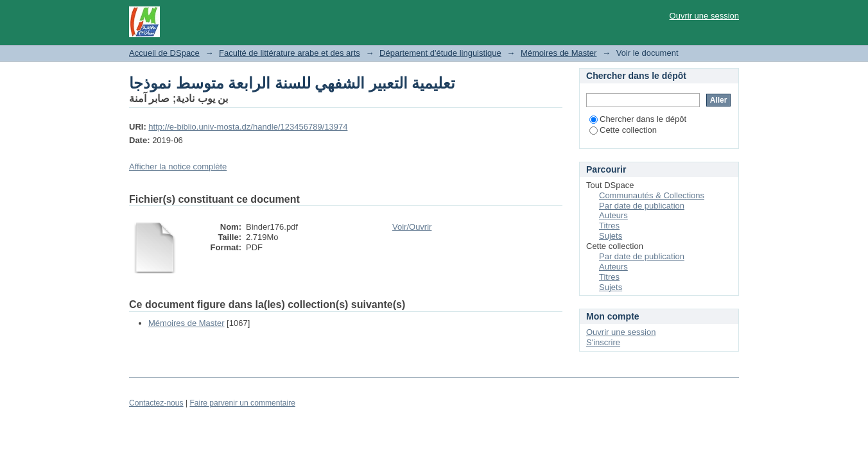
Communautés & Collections (652, 195)
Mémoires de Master (559, 53)
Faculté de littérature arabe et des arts (290, 53)
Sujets (611, 236)
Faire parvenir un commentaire (242, 403)
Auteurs (613, 215)
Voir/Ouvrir (412, 227)
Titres (609, 226)
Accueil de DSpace (164, 53)
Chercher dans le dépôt (638, 119)
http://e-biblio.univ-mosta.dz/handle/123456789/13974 (248, 127)
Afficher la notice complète (178, 167)
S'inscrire (603, 342)
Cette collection (623, 130)
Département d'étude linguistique (440, 53)
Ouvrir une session (704, 16)
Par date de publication (642, 206)
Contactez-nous (156, 403)
